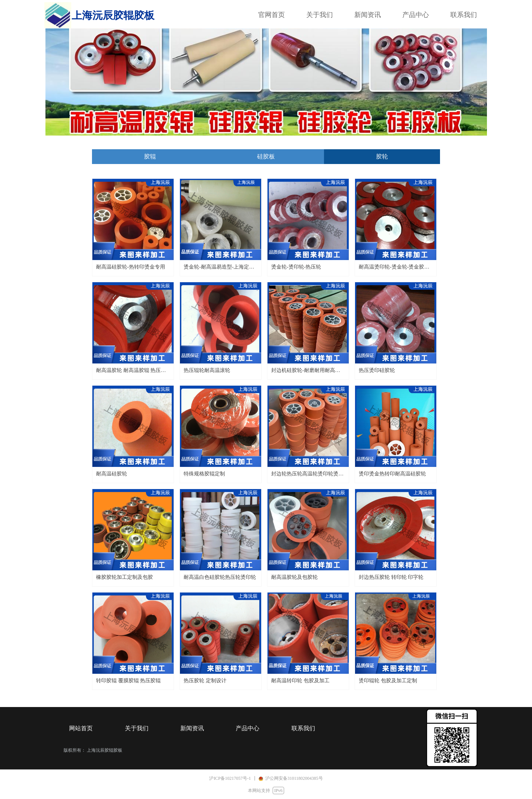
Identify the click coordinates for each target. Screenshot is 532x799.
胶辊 (150, 156)
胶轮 (382, 156)
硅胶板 (266, 156)
